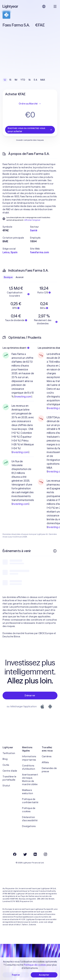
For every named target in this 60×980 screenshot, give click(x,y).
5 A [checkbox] (35, 80)
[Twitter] (25, 854)
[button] (16, 227)
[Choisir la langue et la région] (44, 6)
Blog (5, 759)
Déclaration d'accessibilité (30, 819)
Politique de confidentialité (30, 801)
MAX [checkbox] (43, 80)
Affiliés (45, 762)
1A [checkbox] (30, 80)
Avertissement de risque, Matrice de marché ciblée (30, 779)
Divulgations (29, 826)
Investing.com (23, 397)
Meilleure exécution (28, 792)
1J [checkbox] (5, 80)
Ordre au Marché (30, 104)
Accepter (44, 975)
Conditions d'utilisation (29, 767)
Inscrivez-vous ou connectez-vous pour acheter (30, 130)
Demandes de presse (49, 770)
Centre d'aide (10, 771)
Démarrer (30, 696)
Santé (34, 230)
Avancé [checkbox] (20, 277)
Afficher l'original (32, 220)
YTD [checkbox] (23, 80)
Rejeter (16, 975)
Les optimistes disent (16, 348)
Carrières (47, 756)
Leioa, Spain (10, 252)
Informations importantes (29, 758)
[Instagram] (45, 854)
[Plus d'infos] (55, 551)
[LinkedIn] (35, 854)
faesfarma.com (40, 252)
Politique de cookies (29, 810)
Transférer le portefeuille (9, 778)
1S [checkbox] (10, 80)
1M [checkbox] (16, 80)
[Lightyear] (11, 6)
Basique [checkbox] (8, 277)
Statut (6, 786)
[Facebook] (15, 854)
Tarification (9, 753)
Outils (6, 765)
